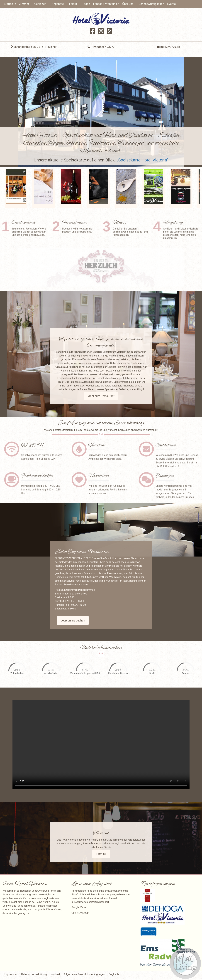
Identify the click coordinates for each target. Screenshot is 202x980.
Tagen (86, 4)
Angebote (59, 4)
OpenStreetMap (80, 913)
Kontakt (55, 974)
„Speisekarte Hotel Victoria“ (143, 160)
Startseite (10, 4)
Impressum (11, 974)
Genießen (41, 4)
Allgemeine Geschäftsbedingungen (84, 974)
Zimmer (25, 4)
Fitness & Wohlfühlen (106, 4)
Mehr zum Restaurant (101, 396)
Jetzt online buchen (73, 620)
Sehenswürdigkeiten (151, 4)
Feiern (74, 4)
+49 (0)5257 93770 (101, 47)
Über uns (129, 4)
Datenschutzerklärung (34, 974)
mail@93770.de (168, 47)
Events (171, 4)
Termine (101, 854)
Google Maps (79, 907)
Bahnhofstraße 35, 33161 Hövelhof (34, 47)
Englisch (114, 974)
